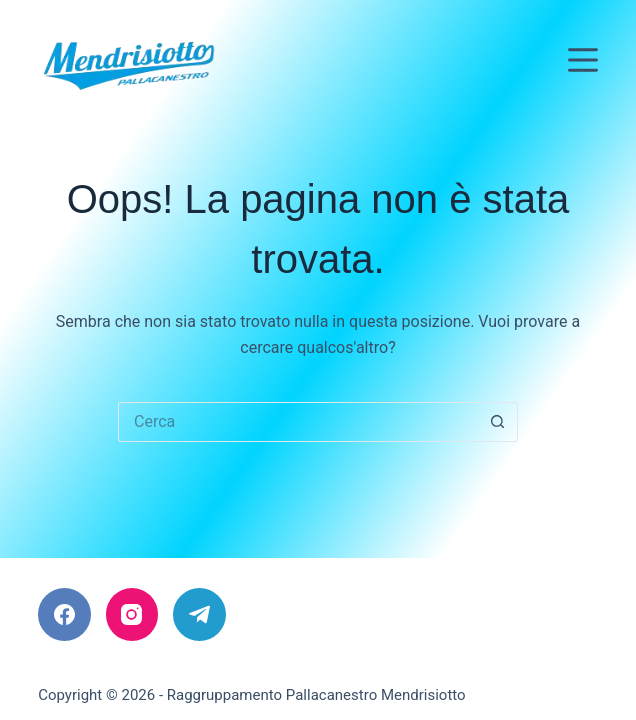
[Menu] (583, 60)
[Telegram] (199, 614)
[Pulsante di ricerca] (498, 422)
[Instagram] (132, 614)
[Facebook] (64, 614)
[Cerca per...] (298, 422)
